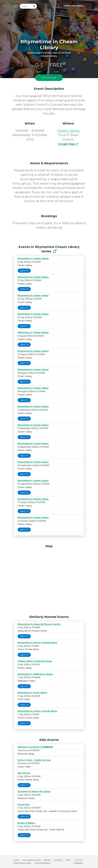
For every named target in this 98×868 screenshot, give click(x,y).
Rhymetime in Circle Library (32, 693)
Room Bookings (42, 863)
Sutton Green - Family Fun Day (34, 760)
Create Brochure (22, 863)
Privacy (47, 860)
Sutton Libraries (78, 862)
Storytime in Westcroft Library (34, 791)
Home (16, 860)
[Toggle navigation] (15, 6)
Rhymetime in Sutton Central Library (37, 643)
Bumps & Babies (26, 823)
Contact (58, 860)
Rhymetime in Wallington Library (35, 674)
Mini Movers (24, 773)
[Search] (26, 6)
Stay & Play (24, 805)
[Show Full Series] (55, 251)
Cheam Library (68, 131)
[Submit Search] (34, 6)
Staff (68, 860)
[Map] (49, 579)
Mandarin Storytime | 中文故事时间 (35, 747)
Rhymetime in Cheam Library (33, 258)
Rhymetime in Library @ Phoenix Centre (39, 624)
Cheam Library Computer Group (35, 661)
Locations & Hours (31, 860)
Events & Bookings (74, 6)
